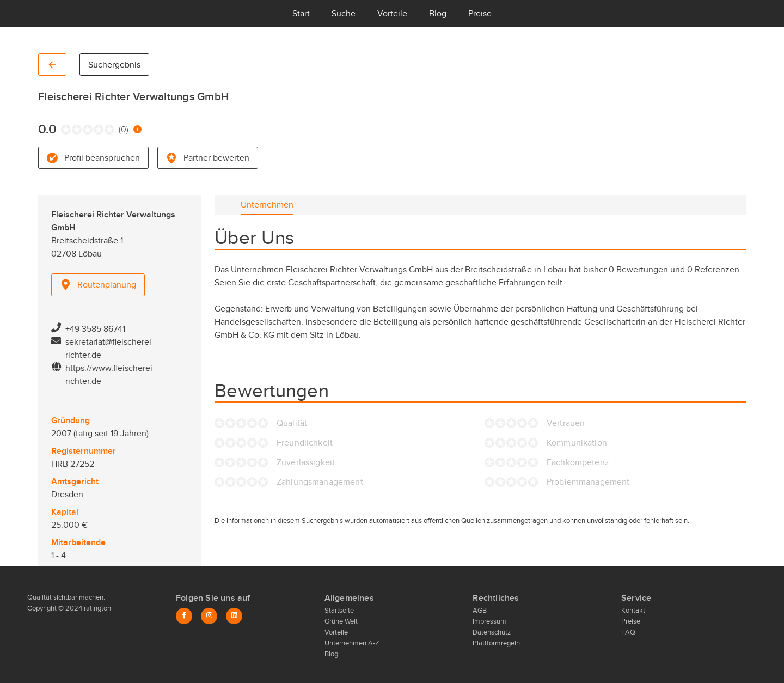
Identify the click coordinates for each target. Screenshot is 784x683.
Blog (438, 14)
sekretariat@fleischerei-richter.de (110, 349)
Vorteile (392, 14)
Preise (480, 14)
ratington (97, 608)
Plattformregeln (496, 643)
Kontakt (633, 611)
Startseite (339, 611)
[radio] (63, 130)
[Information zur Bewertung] (137, 129)
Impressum (489, 621)
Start (301, 14)
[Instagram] (209, 616)
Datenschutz (492, 632)
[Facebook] (184, 616)
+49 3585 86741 (95, 329)
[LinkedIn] (234, 616)
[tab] (267, 205)
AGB (480, 611)
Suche (344, 14)
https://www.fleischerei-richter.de (110, 375)
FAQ (628, 632)
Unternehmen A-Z (352, 643)
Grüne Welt (341, 621)
